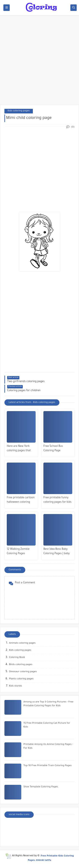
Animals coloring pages (22, 643)
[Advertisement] (39, 62)
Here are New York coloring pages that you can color (19, 449)
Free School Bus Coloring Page (53, 449)
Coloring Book (17, 658)
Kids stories (16, 686)
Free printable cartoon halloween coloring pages (21, 500)
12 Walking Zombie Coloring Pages (18, 552)
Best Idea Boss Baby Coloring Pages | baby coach (57, 552)
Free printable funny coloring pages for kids (57, 500)
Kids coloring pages (19, 111)
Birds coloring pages (21, 665)
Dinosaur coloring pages (23, 672)
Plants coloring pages (21, 679)
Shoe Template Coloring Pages (41, 787)
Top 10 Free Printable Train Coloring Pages (48, 766)
